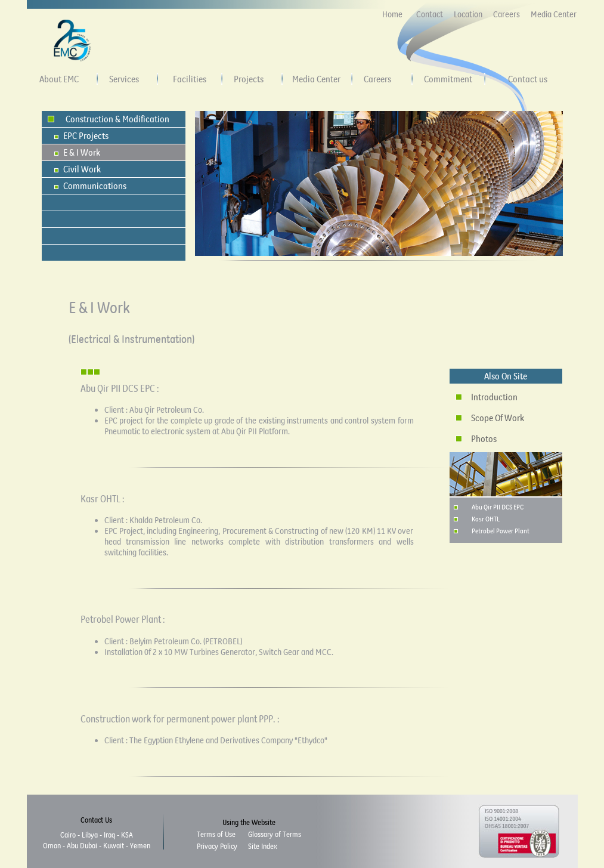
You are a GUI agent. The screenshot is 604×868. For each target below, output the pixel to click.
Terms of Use (216, 834)
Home (392, 14)
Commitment (448, 79)
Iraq (109, 835)
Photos (484, 438)
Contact (430, 14)
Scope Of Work (498, 418)
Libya (90, 835)
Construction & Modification (117, 119)
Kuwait (114, 845)
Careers (507, 14)
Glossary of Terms (275, 834)
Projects (249, 79)
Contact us (528, 79)
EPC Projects (86, 135)
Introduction (494, 397)
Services (124, 79)
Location (468, 14)
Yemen (140, 845)
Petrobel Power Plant (501, 531)
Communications (95, 186)
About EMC (59, 79)
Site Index (262, 846)
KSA (127, 835)
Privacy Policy (217, 846)
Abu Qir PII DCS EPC (498, 507)
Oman (52, 845)
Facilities (190, 79)
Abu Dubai (82, 845)
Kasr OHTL (486, 519)
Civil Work (82, 169)
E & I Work (82, 152)
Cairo (68, 835)
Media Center (554, 14)
